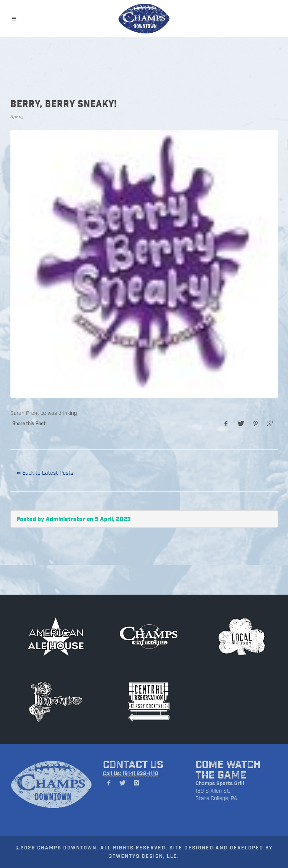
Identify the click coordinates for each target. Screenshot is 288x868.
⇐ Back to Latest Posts (45, 473)
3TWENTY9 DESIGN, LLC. (144, 856)
